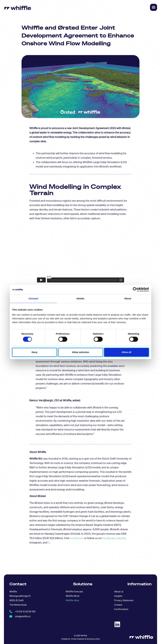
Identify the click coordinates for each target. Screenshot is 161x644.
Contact (118, 605)
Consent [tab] (33, 298)
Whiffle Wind (72, 596)
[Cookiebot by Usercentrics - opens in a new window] (135, 289)
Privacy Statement (124, 600)
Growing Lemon (93, 639)
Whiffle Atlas (72, 600)
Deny (35, 352)
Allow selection (80, 352)
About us (119, 592)
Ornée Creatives (78, 639)
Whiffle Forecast (74, 592)
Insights (118, 596)
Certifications (121, 609)
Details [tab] (80, 298)
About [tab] (128, 298)
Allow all (126, 352)
